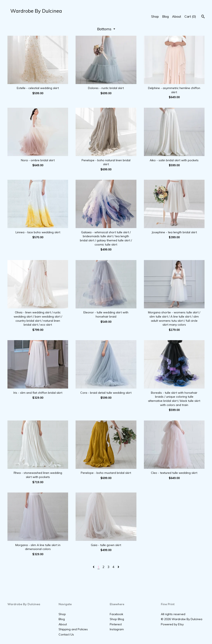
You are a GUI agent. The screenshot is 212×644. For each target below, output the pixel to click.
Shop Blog (117, 619)
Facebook (116, 614)
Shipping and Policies (73, 629)
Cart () (190, 16)
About (177, 16)
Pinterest (116, 624)
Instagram (117, 629)
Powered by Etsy (172, 624)
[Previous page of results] (94, 567)
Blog (165, 16)
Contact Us (66, 634)
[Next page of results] (118, 567)
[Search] (203, 17)
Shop (155, 16)
